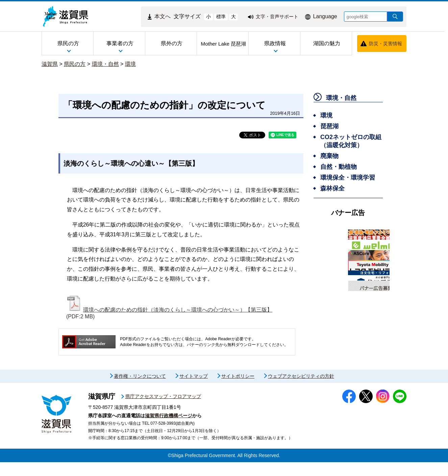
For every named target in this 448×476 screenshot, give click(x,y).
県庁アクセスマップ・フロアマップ (163, 410)
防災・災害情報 (385, 44)
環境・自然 (105, 64)
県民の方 (75, 64)
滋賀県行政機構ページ (169, 429)
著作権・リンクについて (140, 390)
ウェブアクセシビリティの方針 (301, 390)
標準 (221, 17)
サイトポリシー (238, 390)
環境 (130, 64)
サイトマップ (194, 390)
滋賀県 (50, 64)
